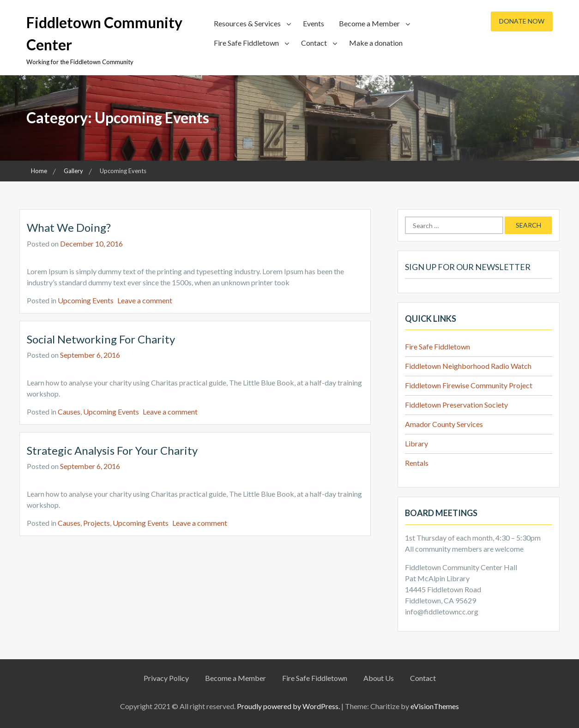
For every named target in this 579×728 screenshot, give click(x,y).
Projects (96, 523)
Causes (69, 412)
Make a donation (376, 43)
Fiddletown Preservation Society (456, 405)
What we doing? (69, 227)
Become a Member (369, 23)
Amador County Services (444, 424)
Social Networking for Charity (101, 339)
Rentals (417, 463)
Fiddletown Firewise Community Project (469, 385)
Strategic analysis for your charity (112, 450)
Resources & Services (247, 23)
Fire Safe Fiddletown (246, 43)
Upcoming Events (86, 300)
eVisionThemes (435, 706)
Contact (314, 43)
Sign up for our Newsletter (468, 267)
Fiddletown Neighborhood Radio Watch (468, 366)
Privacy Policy (166, 678)
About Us (379, 678)
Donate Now (522, 21)
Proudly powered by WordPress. (288, 706)
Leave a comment (145, 300)
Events (314, 23)
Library (416, 443)
